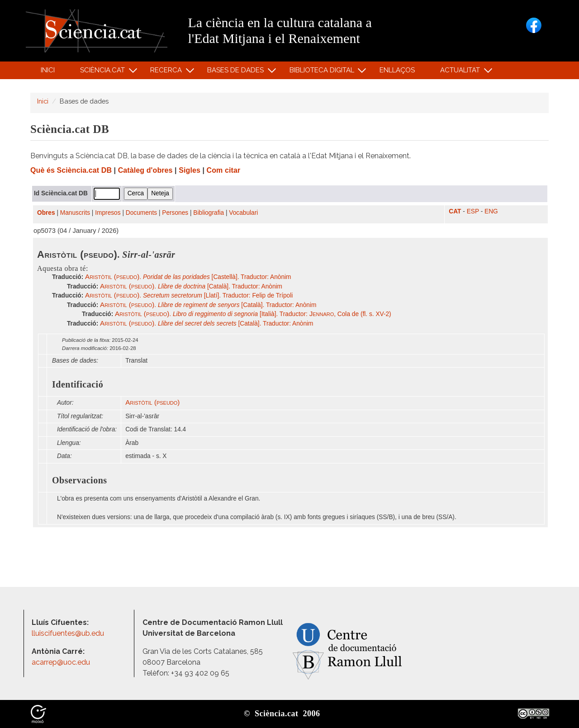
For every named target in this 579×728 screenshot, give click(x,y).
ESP (473, 211)
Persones (175, 213)
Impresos (108, 213)
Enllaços (397, 70)
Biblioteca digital (323, 72)
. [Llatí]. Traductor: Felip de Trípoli (189, 295)
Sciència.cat (104, 72)
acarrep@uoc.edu (61, 662)
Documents (141, 213)
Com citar (224, 170)
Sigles (190, 170)
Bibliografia (209, 213)
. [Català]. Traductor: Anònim (191, 286)
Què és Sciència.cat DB (71, 170)
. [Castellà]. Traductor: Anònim (188, 277)
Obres (46, 213)
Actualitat (462, 72)
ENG (491, 211)
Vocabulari (243, 213)
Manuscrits (75, 213)
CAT (455, 211)
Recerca (168, 72)
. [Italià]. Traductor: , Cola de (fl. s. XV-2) (253, 314)
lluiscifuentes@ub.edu (69, 633)
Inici (48, 70)
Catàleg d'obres (145, 170)
